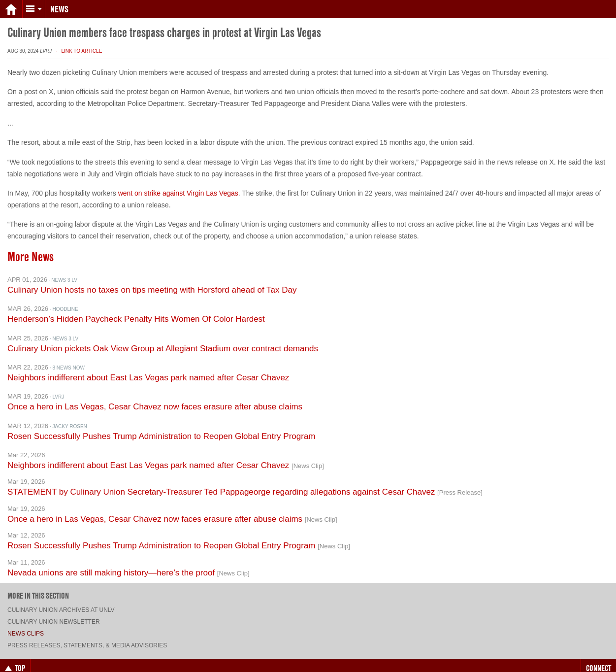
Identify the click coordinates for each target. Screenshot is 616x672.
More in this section (38, 587)
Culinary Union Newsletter (54, 613)
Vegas (229, 185)
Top (15, 660)
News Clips (26, 625)
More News (31, 248)
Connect (599, 660)
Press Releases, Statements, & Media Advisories (87, 637)
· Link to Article (78, 43)
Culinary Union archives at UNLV (61, 602)
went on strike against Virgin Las (169, 185)
